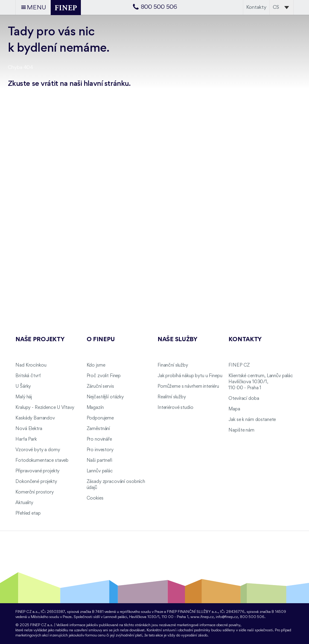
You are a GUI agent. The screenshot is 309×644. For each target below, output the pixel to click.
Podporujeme (100, 418)
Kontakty (256, 7)
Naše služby (177, 340)
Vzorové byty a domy (38, 450)
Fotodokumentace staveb (42, 461)
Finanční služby (173, 365)
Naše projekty (40, 340)
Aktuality (24, 503)
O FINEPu (101, 340)
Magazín (95, 408)
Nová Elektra (29, 429)
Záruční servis (100, 387)
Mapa (234, 409)
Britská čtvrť (28, 376)
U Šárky (23, 387)
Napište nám (241, 430)
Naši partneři (99, 461)
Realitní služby (172, 397)
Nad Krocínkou (31, 365)
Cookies (95, 498)
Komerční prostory (35, 492)
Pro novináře (99, 439)
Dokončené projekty (36, 482)
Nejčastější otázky (105, 397)
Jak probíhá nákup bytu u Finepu (190, 376)
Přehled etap (28, 513)
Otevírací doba (244, 399)
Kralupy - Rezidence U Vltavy (45, 408)
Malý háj (24, 397)
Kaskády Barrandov (35, 418)
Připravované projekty (37, 471)
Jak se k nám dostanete (252, 420)
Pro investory (100, 450)
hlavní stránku (106, 84)
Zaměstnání (98, 429)
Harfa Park (26, 439)
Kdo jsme (96, 365)
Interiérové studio (175, 408)
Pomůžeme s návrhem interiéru (188, 387)
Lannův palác (100, 471)
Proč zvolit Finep (104, 376)
